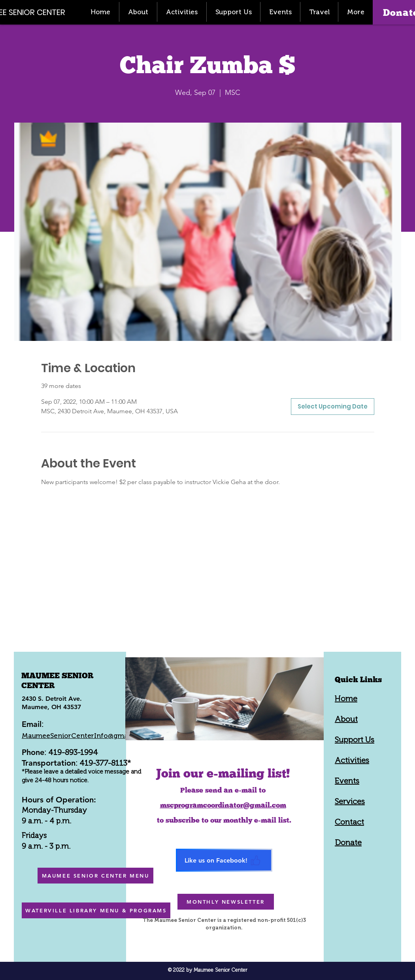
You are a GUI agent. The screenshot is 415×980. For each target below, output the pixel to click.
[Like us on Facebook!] (224, 860)
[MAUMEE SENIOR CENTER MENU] (95, 876)
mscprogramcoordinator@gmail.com (223, 805)
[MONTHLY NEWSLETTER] (226, 902)
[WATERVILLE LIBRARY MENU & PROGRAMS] (96, 910)
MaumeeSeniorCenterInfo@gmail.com (85, 736)
